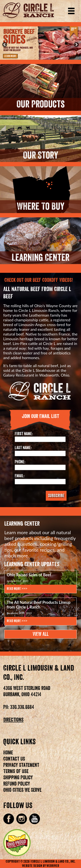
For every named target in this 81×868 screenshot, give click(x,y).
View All (41, 634)
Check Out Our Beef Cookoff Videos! (39, 280)
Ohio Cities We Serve (22, 790)
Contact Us (14, 759)
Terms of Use (16, 771)
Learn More (10, 56)
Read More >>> (17, 589)
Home (8, 753)
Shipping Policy (18, 778)
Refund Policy (17, 784)
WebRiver (53, 866)
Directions (13, 720)
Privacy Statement (21, 765)
